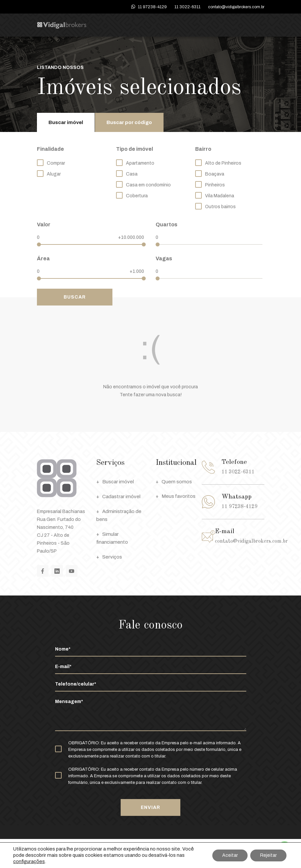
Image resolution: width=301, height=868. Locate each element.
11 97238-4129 (152, 7)
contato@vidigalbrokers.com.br (236, 7)
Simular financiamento (112, 537)
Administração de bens (119, 515)
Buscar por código (129, 122)
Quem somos (174, 482)
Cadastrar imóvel (118, 497)
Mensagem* (151, 715)
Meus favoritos (176, 496)
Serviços (109, 557)
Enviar (150, 807)
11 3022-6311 (187, 7)
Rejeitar (268, 855)
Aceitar (230, 855)
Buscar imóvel (66, 122)
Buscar (75, 297)
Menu (259, 25)
